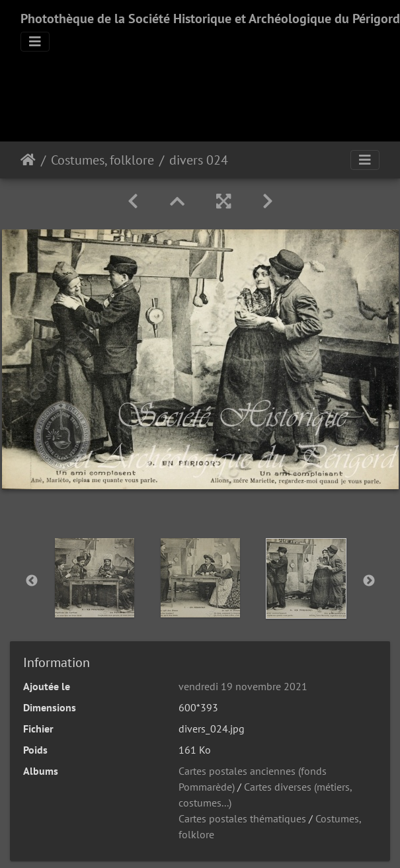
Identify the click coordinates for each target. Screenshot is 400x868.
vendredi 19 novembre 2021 (243, 686)
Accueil (28, 160)
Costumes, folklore (102, 160)
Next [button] (369, 581)
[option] (95, 578)
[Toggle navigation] (35, 42)
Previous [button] (32, 581)
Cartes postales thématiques (242, 818)
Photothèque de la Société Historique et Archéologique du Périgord (210, 19)
